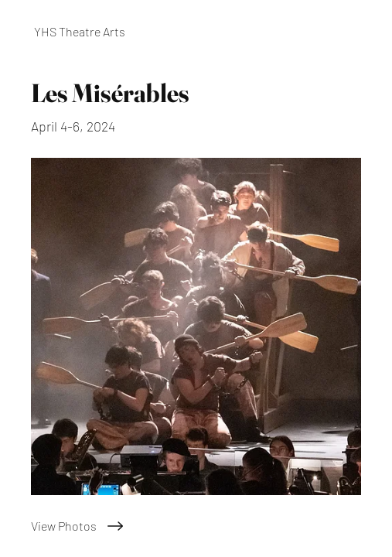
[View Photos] (196, 526)
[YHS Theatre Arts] (196, 31)
